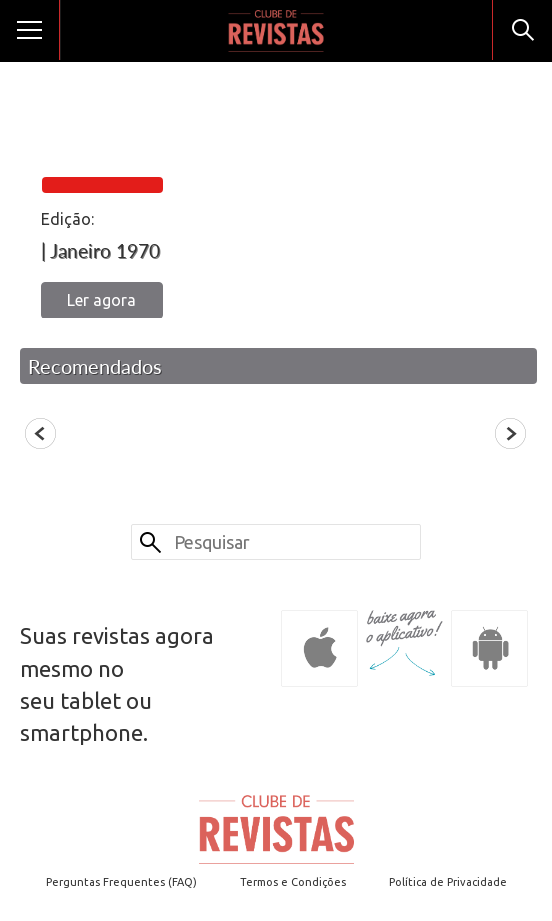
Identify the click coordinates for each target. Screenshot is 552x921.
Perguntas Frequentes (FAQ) (121, 882)
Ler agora (101, 300)
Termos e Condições (293, 882)
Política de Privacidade (448, 882)
